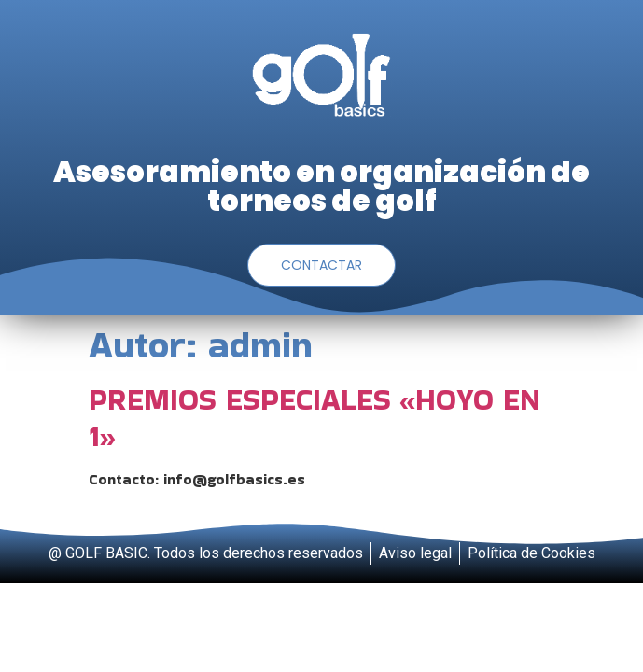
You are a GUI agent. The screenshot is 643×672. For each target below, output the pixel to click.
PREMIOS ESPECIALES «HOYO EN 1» (315, 417)
